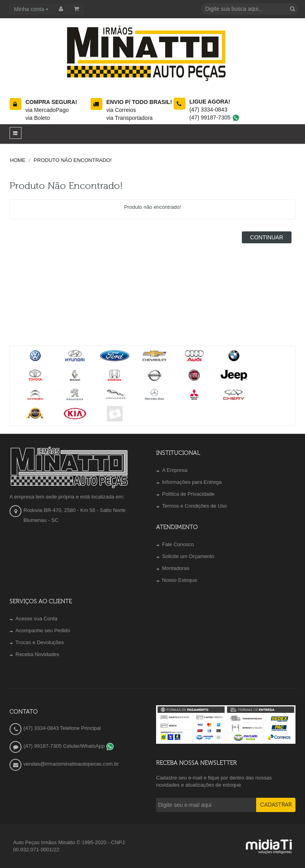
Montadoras (176, 568)
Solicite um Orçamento (188, 556)
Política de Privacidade (188, 494)
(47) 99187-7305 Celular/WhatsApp (69, 746)
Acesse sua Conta (37, 619)
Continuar (267, 237)
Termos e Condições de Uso (194, 506)
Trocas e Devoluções (40, 642)
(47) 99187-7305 (215, 117)
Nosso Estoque (180, 580)
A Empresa (175, 470)
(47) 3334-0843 (208, 110)
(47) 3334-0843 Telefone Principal (62, 728)
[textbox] (250, 9)
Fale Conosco (178, 544)
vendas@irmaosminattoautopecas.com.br (71, 764)
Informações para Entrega (192, 482)
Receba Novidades (37, 654)
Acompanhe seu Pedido (43, 630)
